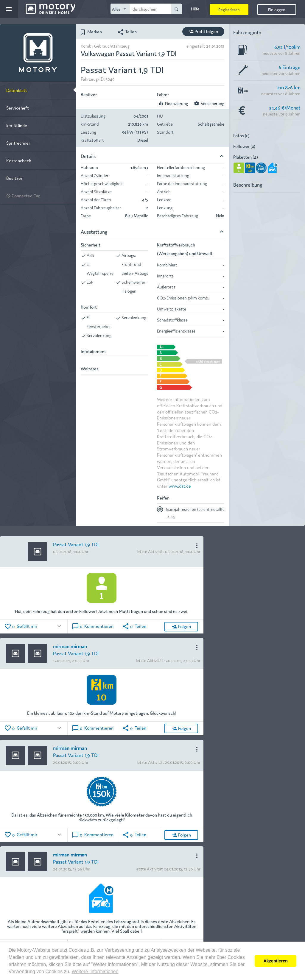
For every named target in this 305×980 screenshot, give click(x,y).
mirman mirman (70, 646)
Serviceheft (18, 108)
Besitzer (14, 178)
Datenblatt (17, 90)
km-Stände (17, 125)
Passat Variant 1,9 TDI (76, 544)
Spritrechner (18, 143)
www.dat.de (180, 486)
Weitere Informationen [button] (95, 972)
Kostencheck (19, 160)
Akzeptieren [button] (276, 961)
